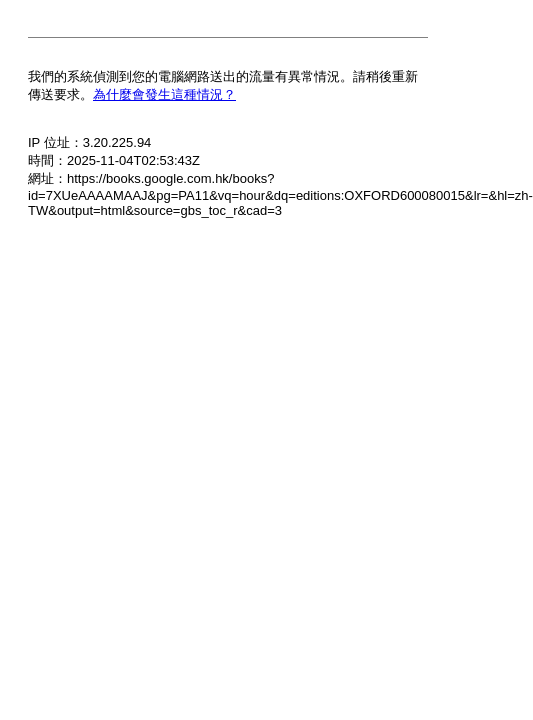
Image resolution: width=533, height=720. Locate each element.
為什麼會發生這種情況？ (164, 94)
